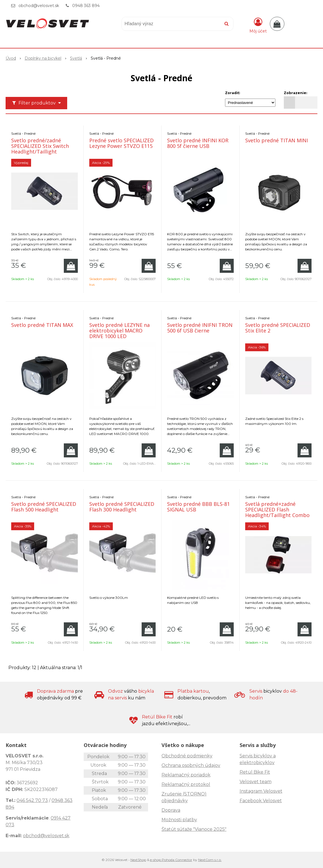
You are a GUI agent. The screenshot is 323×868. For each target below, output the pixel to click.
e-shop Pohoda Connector (171, 860)
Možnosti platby (179, 820)
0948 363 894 (86, 6)
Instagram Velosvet (261, 791)
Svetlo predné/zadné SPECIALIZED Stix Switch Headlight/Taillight (40, 146)
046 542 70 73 (32, 800)
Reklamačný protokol (186, 784)
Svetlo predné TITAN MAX (42, 325)
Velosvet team (256, 782)
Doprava (171, 810)
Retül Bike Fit (255, 772)
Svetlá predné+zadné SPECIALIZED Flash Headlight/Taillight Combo (277, 509)
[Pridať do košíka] (71, 266)
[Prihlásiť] (258, 25)
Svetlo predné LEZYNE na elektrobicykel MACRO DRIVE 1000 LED (120, 331)
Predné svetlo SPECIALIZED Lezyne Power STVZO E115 (121, 143)
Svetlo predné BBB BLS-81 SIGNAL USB (198, 507)
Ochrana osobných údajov (191, 765)
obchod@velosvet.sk (39, 6)
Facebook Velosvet (261, 801)
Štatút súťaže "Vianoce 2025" (194, 829)
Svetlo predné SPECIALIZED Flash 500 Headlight (44, 507)
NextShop (138, 860)
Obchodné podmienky (187, 756)
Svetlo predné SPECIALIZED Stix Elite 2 (278, 328)
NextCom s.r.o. (210, 860)
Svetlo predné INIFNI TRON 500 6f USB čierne (200, 328)
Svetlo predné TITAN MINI (277, 140)
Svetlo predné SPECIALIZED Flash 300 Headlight (122, 507)
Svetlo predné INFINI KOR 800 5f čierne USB (198, 143)
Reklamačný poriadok (186, 775)
